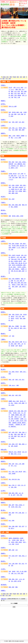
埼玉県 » (3, 197)
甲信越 (14, 77)
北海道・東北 (6, 77)
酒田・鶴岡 (22, 130)
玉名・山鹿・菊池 (13, 564)
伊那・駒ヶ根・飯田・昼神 (18, 271)
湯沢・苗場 (15, 287)
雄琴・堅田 (18, 395)
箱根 (10, 216)
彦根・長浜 (11, 395)
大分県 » (3, 569)
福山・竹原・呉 (13, 485)
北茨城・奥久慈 (13, 174)
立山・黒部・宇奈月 (14, 372)
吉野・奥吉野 (14, 446)
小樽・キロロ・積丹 (18, 88)
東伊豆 (13, 316)
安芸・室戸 (22, 526)
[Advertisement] (14, 60)
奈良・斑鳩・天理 (13, 444)
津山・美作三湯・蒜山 (14, 479)
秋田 (10, 112)
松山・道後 (11, 520)
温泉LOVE (4, 599)
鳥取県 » (3, 461)
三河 (10, 336)
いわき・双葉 (18, 138)
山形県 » (3, 126)
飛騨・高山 (11, 326)
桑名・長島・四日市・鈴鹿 (15, 342)
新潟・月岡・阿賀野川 (14, 279)
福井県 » (3, 383)
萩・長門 (13, 495)
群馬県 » (3, 183)
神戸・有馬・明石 (13, 432)
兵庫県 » (3, 430)
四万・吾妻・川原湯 (14, 185)
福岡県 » (3, 536)
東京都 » (3, 210)
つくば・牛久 (21, 176)
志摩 (17, 346)
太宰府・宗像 (15, 540)
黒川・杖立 (22, 564)
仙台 (10, 122)
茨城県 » (3, 171)
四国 (3, 79)
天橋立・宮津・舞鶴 (19, 403)
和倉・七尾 (11, 380)
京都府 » (3, 399)
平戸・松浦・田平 (13, 556)
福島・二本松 (12, 136)
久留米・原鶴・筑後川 (17, 542)
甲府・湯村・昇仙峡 (14, 244)
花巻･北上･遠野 (13, 106)
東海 (18, 77)
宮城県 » (3, 120)
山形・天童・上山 (13, 128)
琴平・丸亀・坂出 (20, 513)
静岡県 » (3, 312)
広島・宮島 (14, 487)
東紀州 (20, 346)
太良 (17, 550)
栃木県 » (3, 160)
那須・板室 (11, 162)
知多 (13, 336)
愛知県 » (3, 334)
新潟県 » (3, 276)
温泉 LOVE (12, 641)
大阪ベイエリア (18, 417)
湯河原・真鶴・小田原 (18, 216)
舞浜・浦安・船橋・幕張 (15, 205)
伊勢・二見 (20, 344)
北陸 (21, 77)
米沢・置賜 (15, 130)
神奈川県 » (4, 214)
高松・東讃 (11, 513)
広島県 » (3, 483)
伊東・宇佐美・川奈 (17, 314)
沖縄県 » (3, 591)
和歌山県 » (4, 450)
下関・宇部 (19, 495)
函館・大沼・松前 (15, 91)
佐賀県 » (3, 548)
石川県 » (3, 377)
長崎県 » (3, 553)
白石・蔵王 (22, 122)
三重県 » (3, 339)
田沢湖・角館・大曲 (17, 112)
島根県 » (3, 469)
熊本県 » (3, 561)
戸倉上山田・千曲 (15, 259)
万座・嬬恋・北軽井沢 (18, 187)
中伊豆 (17, 318)
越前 (18, 385)
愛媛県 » (3, 518)
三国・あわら (12, 385)
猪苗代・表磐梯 (20, 136)
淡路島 (13, 438)
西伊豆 (13, 318)
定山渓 (10, 88)
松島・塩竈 (15, 122)
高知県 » (3, 524)
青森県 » (3, 101)
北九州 (17, 544)
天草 (12, 566)
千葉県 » (3, 203)
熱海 (10, 314)
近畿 (24, 77)
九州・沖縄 (8, 79)
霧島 (17, 587)
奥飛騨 (17, 326)
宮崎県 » (3, 577)
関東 (11, 77)
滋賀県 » (3, 393)
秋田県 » (3, 110)
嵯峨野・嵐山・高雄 (14, 401)
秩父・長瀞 (11, 199)
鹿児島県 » (4, 585)
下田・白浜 (18, 316)
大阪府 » (3, 409)
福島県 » (3, 133)
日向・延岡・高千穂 (16, 581)
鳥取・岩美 (11, 464)
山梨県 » (3, 241)
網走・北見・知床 (15, 93)
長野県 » (3, 253)
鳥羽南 (13, 346)
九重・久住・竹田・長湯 (17, 573)
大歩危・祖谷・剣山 (16, 507)
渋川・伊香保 (19, 191)
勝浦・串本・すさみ (16, 454)
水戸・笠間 (20, 174)
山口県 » (3, 491)
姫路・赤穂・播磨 (19, 434)
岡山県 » (3, 477)
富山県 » (3, 369)
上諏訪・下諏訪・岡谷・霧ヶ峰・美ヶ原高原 (18, 263)
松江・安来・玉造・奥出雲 (15, 472)
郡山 (12, 138)
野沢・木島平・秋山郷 (14, 255)
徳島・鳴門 (11, 505)
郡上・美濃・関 (15, 328)
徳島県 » (3, 503)
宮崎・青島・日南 (13, 579)
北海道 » (3, 85)
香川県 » (3, 510)
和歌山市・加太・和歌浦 (15, 452)
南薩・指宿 (11, 587)
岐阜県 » (3, 324)
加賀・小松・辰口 (20, 380)
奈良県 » (3, 442)
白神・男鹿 (20, 114)
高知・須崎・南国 (13, 526)
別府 (10, 571)
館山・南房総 (14, 207)
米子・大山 (14, 466)
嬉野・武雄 (11, 550)
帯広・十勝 (17, 97)
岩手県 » (3, 104)
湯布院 (14, 571)
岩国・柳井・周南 (13, 493)
